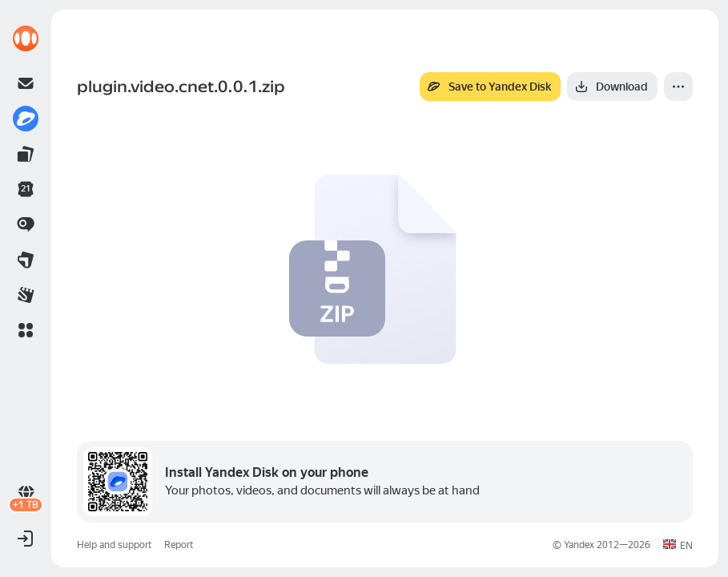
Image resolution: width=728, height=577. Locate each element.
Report (179, 545)
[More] (678, 87)
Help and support (114, 545)
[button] (26, 330)
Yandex (579, 545)
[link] (26, 38)
